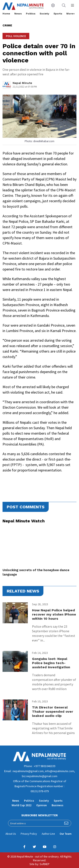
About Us (11, 834)
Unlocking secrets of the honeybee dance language (36, 572)
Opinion (42, 805)
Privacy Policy (29, 834)
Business (58, 805)
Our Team (66, 834)
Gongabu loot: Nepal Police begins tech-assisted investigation (51, 663)
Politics (31, 14)
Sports (58, 14)
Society (44, 14)
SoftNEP (45, 864)
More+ (71, 14)
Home (6, 14)
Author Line (48, 834)
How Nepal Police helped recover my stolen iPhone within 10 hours (54, 614)
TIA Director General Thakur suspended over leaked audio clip (53, 712)
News (18, 14)
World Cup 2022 (21, 805)
